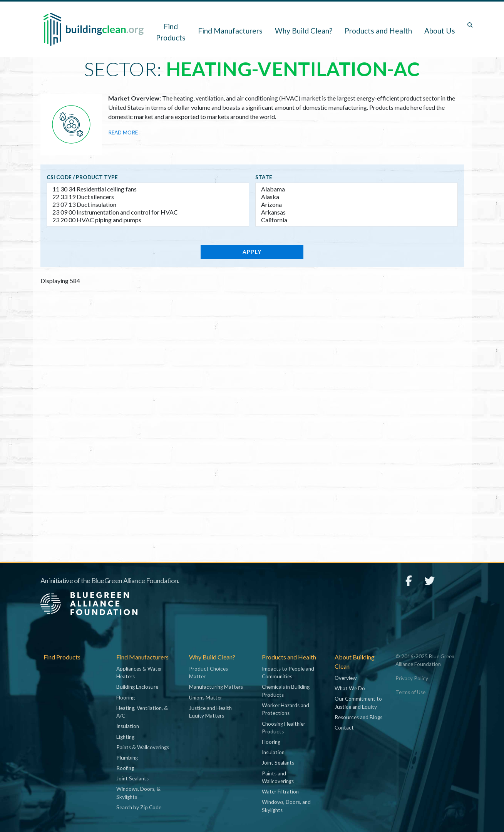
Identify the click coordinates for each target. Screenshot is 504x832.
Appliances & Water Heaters (139, 673)
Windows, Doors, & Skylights (138, 793)
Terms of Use (410, 692)
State (264, 177)
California (357, 220)
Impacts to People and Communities (288, 673)
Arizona (357, 205)
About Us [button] (440, 31)
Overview (346, 678)
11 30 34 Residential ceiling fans (148, 189)
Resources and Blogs (358, 717)
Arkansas (357, 212)
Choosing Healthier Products (284, 728)
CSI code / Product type (82, 177)
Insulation (128, 726)
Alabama (357, 189)
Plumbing (127, 758)
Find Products (171, 32)
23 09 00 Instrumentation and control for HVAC (148, 212)
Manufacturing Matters (216, 687)
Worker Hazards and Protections (285, 709)
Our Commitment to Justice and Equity (358, 703)
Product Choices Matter (208, 673)
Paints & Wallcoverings (143, 747)
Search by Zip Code (139, 807)
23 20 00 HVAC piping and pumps (148, 220)
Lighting (125, 737)
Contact (344, 728)
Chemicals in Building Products (286, 691)
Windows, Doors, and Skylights (286, 806)
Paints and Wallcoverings (278, 777)
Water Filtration (280, 792)
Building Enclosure (137, 687)
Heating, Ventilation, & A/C (142, 712)
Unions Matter (206, 698)
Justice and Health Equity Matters (210, 712)
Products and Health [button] (378, 31)
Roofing (125, 768)
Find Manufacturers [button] (230, 31)
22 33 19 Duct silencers (148, 197)
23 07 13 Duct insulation (148, 205)
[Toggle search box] (470, 25)
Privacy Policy (412, 678)
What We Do (350, 688)
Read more (123, 133)
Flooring (126, 698)
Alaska (357, 197)
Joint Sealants (132, 778)
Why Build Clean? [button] (304, 31)
